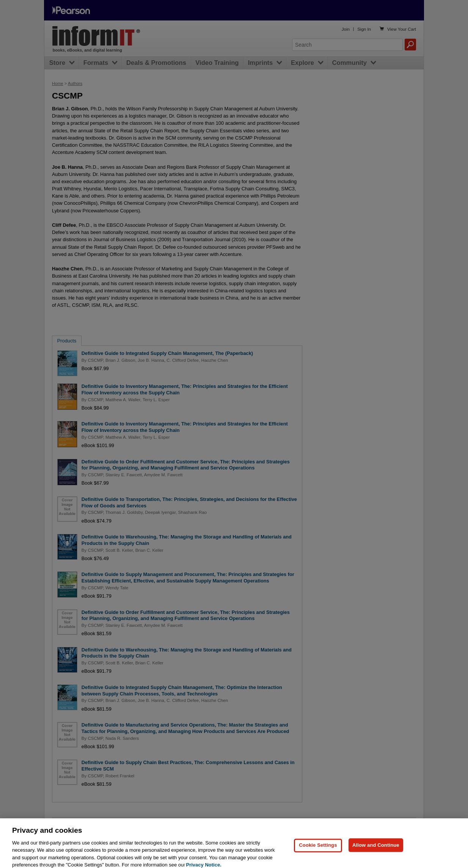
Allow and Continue (376, 849)
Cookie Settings (318, 849)
